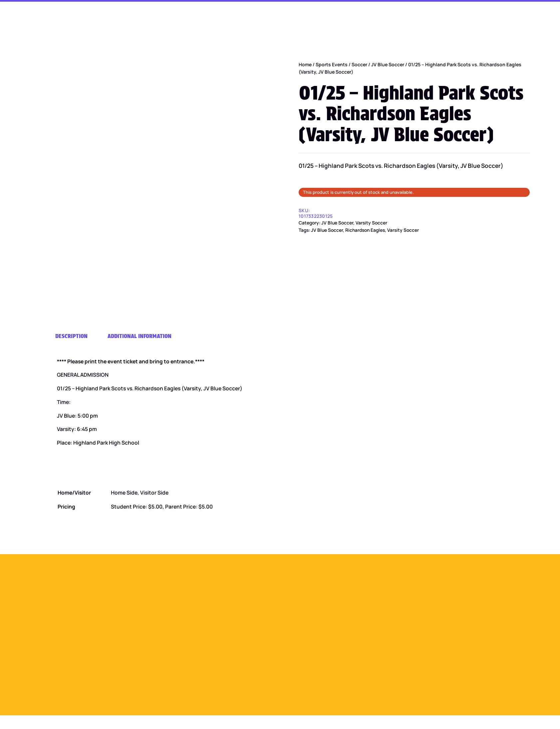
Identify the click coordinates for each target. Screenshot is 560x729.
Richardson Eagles (365, 230)
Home (305, 64)
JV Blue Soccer (388, 64)
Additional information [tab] (140, 336)
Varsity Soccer (371, 223)
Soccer (359, 64)
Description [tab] (71, 336)
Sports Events (332, 64)
